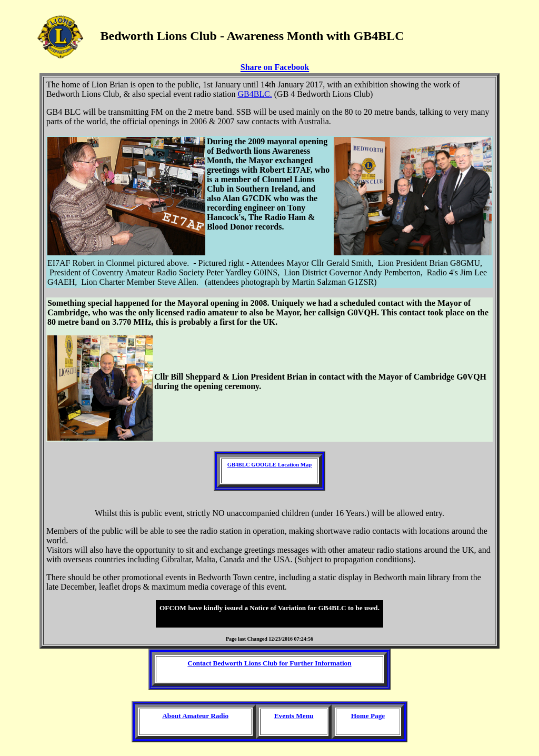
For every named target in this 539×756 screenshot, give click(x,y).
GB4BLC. (254, 94)
